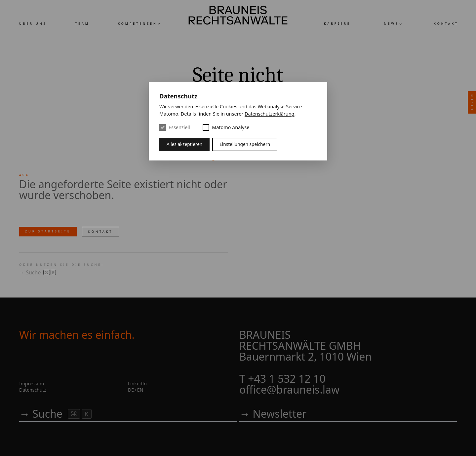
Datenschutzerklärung (269, 114)
